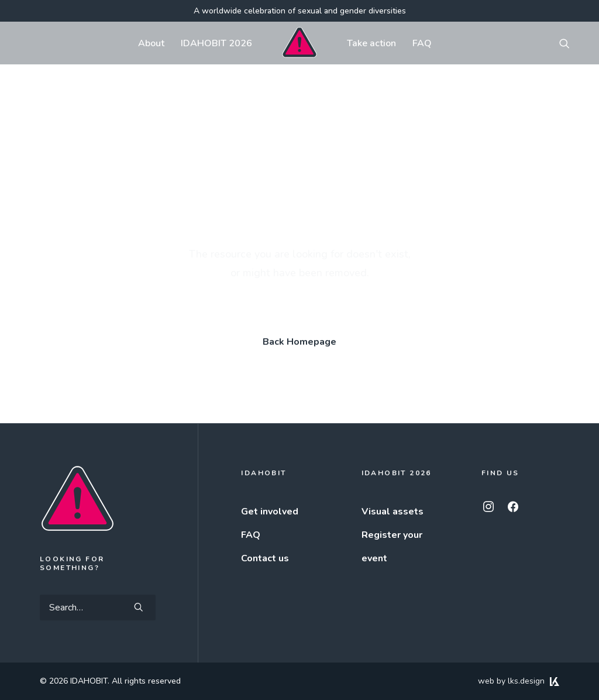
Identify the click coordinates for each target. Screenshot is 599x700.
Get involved (270, 512)
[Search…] (98, 608)
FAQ (422, 43)
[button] (570, 43)
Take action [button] (371, 43)
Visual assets (393, 512)
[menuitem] (151, 43)
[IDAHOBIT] (299, 43)
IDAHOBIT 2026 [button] (216, 43)
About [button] (151, 43)
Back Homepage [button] (299, 342)
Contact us (265, 558)
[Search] (98, 608)
